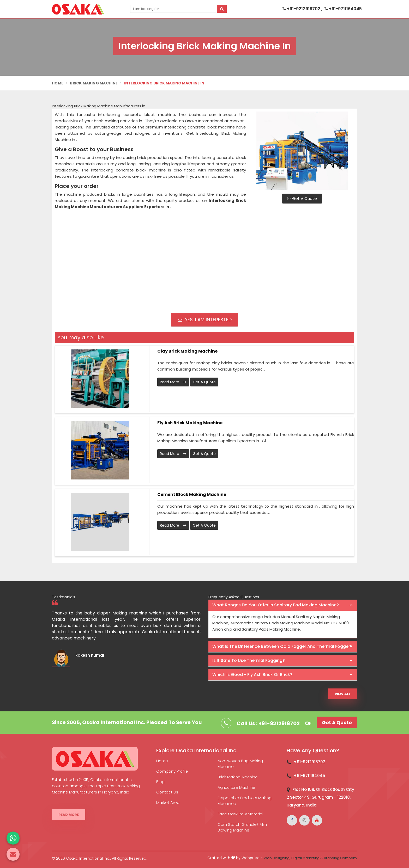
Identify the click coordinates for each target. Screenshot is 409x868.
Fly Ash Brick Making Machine (190, 423)
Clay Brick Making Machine (187, 351)
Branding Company (341, 858)
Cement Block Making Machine (192, 494)
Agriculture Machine (236, 787)
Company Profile (172, 771)
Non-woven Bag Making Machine (240, 764)
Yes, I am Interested (205, 320)
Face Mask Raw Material (240, 814)
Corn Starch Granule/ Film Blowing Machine (242, 827)
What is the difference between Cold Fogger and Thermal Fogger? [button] (282, 646)
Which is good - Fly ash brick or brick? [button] (252, 675)
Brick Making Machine (94, 83)
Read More (173, 382)
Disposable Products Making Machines (245, 801)
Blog (160, 782)
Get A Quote (302, 198)
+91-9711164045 (343, 9)
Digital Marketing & (307, 858)
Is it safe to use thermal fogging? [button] (249, 660)
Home (58, 83)
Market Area (168, 802)
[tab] (283, 605)
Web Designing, (277, 858)
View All (343, 694)
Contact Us (167, 792)
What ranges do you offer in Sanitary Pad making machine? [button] (276, 605)
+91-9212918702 (302, 9)
